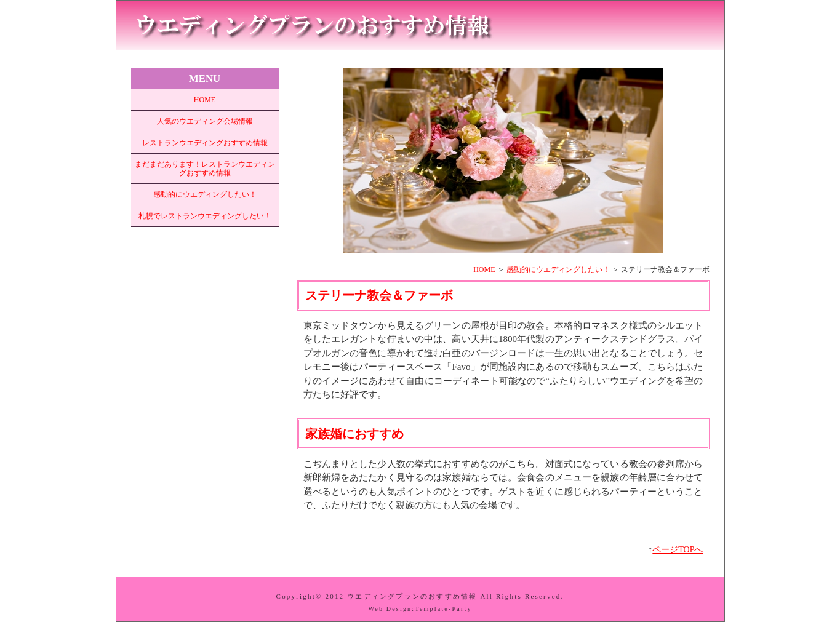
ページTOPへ (678, 550)
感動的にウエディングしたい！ (558, 269)
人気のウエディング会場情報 (205, 121)
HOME (484, 269)
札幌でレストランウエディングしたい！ (205, 216)
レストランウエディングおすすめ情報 (205, 143)
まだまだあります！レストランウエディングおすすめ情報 (205, 169)
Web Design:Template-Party (420, 609)
